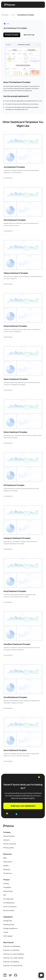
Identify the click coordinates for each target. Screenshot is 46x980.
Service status (9, 910)
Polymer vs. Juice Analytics (14, 954)
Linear (6, 932)
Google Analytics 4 (10, 928)
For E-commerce (10, 907)
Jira (13, 15)
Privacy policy (9, 848)
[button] (42, 5)
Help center (8, 862)
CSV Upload (8, 936)
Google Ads (8, 921)
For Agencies (8, 899)
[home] (9, 5)
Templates (5, 15)
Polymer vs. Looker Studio (13, 958)
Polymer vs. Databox (11, 962)
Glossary (7, 869)
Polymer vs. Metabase (12, 946)
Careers (6, 840)
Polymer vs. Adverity (11, 950)
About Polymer (9, 836)
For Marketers (9, 903)
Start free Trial (29, 35)
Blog (5, 858)
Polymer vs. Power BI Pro (13, 966)
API (5, 895)
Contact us (7, 873)
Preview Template (12, 35)
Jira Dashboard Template (26, 15)
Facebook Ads (9, 925)
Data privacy (8, 891)
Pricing (6, 884)
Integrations (8, 917)
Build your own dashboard (23, 806)
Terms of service (10, 844)
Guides (6, 866)
